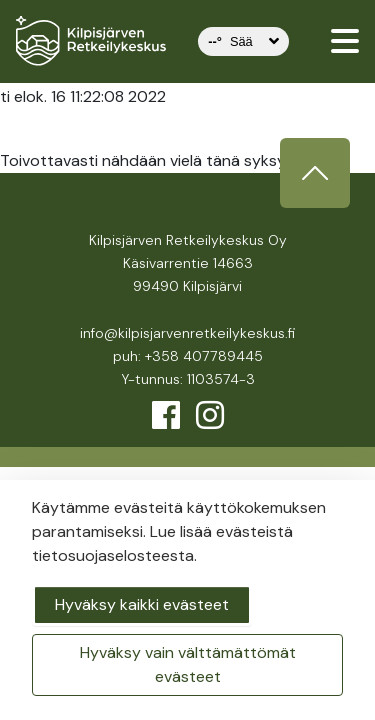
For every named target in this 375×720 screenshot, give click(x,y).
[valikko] (345, 41)
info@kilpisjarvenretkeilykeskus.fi (187, 333)
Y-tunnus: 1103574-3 (188, 379)
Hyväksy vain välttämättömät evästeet (188, 664)
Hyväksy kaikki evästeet (142, 604)
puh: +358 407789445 (188, 356)
